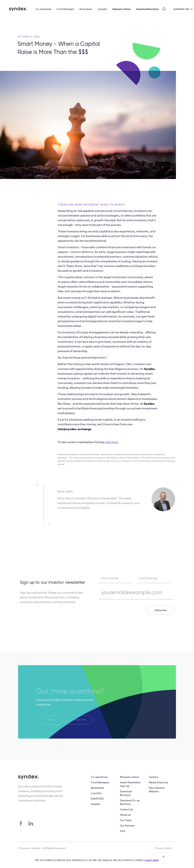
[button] (181, 9)
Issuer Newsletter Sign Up (130, 784)
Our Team (126, 820)
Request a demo (130, 777)
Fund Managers (100, 782)
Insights (96, 804)
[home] (18, 9)
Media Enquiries (158, 782)
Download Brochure (126, 793)
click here (112, 442)
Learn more (152, 860)
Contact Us (79, 720)
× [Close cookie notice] (163, 856)
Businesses (97, 788)
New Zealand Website (157, 790)
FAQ (50, 720)
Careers (153, 777)
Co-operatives (99, 777)
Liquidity (96, 793)
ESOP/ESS (97, 799)
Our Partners (127, 826)
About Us (125, 815)
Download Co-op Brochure (130, 802)
